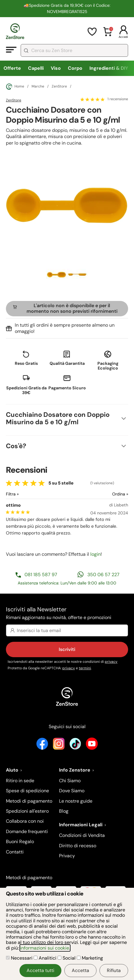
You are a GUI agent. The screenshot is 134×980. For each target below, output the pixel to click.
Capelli (36, 68)
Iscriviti (67, 649)
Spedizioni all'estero (27, 811)
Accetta (80, 970)
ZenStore (59, 87)
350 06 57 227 (103, 575)
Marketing (90, 958)
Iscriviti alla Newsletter (67, 614)
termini (85, 668)
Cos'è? (16, 446)
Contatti (15, 852)
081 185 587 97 (41, 575)
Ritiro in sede (20, 781)
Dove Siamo (72, 791)
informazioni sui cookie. (45, 948)
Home (15, 87)
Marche (38, 87)
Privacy (67, 856)
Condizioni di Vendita (82, 835)
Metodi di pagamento (29, 801)
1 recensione (118, 99)
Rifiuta (114, 970)
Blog (64, 811)
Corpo (75, 68)
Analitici (46, 958)
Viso (56, 68)
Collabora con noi (25, 821)
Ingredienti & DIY (109, 68)
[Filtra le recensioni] (28, 494)
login (95, 554)
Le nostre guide (76, 801)
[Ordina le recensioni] (99, 494)
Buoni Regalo (20, 841)
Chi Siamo (70, 781)
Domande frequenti (27, 831)
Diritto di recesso (78, 846)
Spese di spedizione (27, 791)
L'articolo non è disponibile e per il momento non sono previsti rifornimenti (72, 308)
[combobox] (74, 50)
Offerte (12, 68)
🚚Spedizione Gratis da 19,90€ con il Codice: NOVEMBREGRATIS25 (67, 8)
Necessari (20, 958)
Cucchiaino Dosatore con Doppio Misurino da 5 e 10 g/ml (58, 418)
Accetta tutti (40, 970)
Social (67, 958)
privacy (111, 662)
